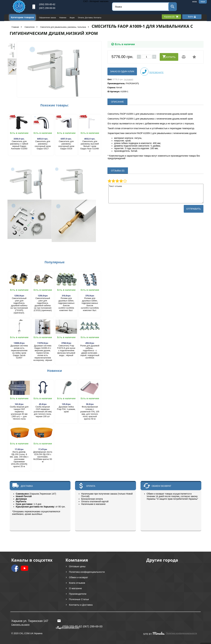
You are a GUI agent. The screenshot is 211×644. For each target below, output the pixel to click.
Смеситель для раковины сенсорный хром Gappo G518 (66, 145)
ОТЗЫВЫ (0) (118, 171)
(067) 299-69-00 (47, 8)
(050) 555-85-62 (47, 4)
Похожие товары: (54, 105)
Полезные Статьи (79, 599)
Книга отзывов (77, 583)
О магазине (75, 588)
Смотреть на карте (20, 625)
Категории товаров (22, 17)
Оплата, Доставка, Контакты (90, 18)
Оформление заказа (48, 18)
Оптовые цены (77, 566)
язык (203, 2)
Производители (78, 594)
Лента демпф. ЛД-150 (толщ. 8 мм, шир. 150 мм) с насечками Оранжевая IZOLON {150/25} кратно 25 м (19, 459)
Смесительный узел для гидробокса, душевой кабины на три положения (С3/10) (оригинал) (43, 304)
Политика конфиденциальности (87, 572)
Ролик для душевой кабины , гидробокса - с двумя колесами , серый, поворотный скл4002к (90, 352)
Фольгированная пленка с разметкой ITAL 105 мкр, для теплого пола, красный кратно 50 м (90, 413)
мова (195, 2)
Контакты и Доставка (81, 605)
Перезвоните (152, 72)
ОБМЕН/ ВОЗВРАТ (161, 486)
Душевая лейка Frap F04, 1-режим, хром (66, 409)
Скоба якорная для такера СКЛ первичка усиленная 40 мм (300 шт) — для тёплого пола (19, 413)
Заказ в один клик (122, 71)
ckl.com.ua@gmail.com (68, 621)
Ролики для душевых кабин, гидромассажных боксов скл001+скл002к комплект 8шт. (66, 304)
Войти (192, 17)
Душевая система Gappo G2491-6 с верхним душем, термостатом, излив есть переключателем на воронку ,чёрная (43, 353)
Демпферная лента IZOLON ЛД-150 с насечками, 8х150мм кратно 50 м (43, 457)
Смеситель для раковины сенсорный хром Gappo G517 (43, 145)
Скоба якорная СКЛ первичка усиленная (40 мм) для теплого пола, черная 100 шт (43, 412)
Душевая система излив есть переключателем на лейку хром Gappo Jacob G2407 (19, 352)
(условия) (129, 79)
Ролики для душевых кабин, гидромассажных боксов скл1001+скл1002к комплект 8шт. (90, 304)
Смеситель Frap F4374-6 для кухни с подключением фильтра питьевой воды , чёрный (66, 350)
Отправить (194, 209)
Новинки (63, 18)
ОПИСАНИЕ (117, 102)
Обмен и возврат (79, 577)
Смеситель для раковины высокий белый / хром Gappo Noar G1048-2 (90, 146)
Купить (169, 57)
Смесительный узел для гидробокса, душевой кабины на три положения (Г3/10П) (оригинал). (19, 305)
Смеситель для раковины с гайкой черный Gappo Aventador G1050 (19, 145)
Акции (72, 18)
